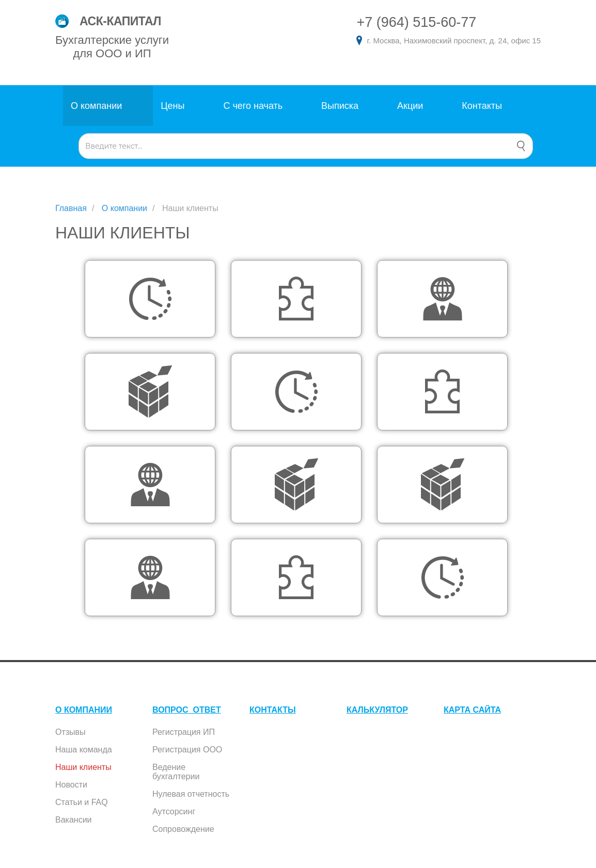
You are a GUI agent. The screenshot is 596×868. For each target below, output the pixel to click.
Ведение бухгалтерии (176, 772)
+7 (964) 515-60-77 (416, 22)
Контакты (482, 106)
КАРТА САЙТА (472, 710)
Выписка (340, 106)
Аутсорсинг (174, 811)
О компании (96, 106)
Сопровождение (183, 829)
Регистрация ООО (187, 750)
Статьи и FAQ (82, 802)
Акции (410, 106)
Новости (71, 785)
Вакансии (74, 820)
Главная (71, 208)
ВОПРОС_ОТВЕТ (187, 710)
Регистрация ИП (184, 732)
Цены (172, 106)
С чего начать (253, 106)
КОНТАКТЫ (273, 710)
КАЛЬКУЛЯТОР (377, 710)
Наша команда (84, 750)
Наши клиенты (83, 767)
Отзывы (70, 732)
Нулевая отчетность (191, 794)
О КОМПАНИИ (84, 710)
